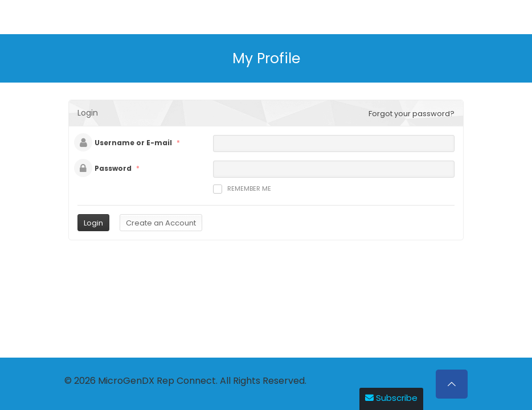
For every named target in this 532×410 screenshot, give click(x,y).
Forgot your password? (412, 114)
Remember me (242, 189)
